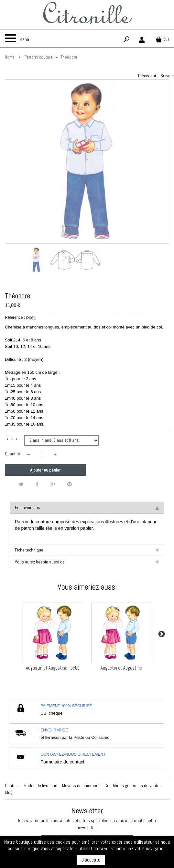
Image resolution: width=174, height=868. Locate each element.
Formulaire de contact (62, 762)
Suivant (167, 76)
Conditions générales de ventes (133, 785)
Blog (9, 792)
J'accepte (91, 860)
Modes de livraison (40, 785)
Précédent (148, 76)
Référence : (15, 317)
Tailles (11, 439)
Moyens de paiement (81, 785)
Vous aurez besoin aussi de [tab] (87, 562)
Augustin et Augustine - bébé (53, 668)
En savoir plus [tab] (87, 507)
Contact (12, 785)
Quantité (12, 454)
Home (10, 57)
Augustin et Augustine (121, 668)
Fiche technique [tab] (87, 550)
